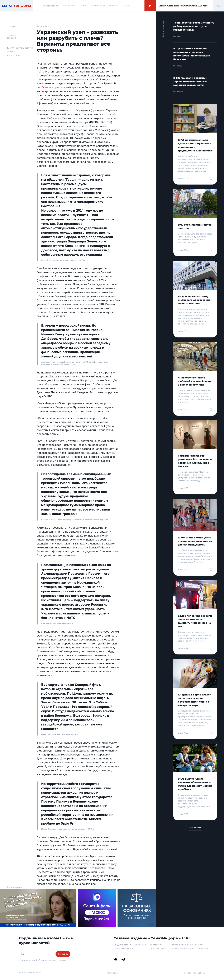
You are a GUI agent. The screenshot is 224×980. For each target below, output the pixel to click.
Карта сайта (113, 973)
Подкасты (114, 6)
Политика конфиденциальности (187, 945)
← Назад (11, 26)
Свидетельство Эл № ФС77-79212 (130, 945)
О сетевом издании (123, 949)
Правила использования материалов (189, 949)
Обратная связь (158, 949)
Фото (84, 6)
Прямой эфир (98, 6)
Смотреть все (195, 828)
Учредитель (156, 945)
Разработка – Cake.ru (195, 973)
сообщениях (45, 87)
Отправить (63, 954)
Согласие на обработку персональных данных (44, 960)
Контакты (128, 6)
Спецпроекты (70, 6)
